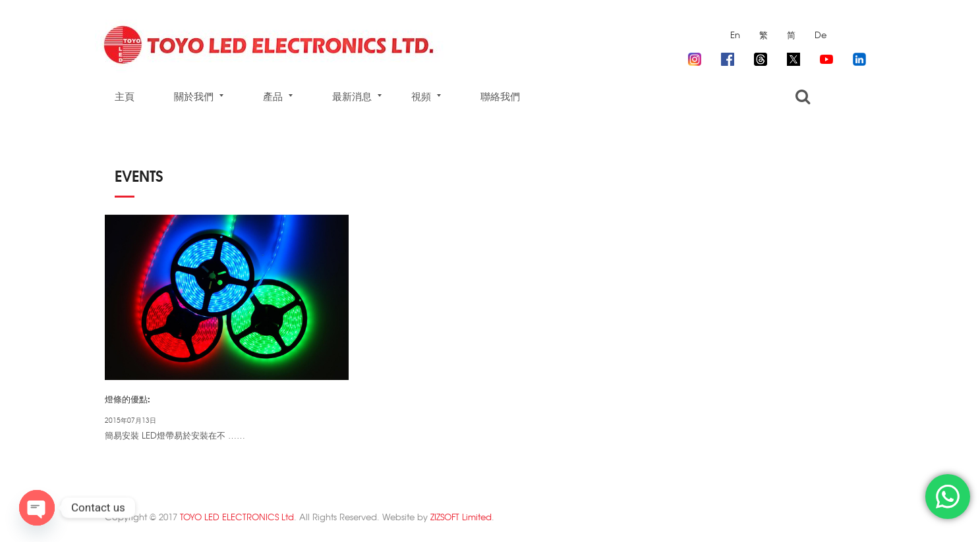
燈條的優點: (128, 398)
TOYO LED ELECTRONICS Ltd (237, 517)
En (735, 35)
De (821, 35)
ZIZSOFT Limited (461, 517)
